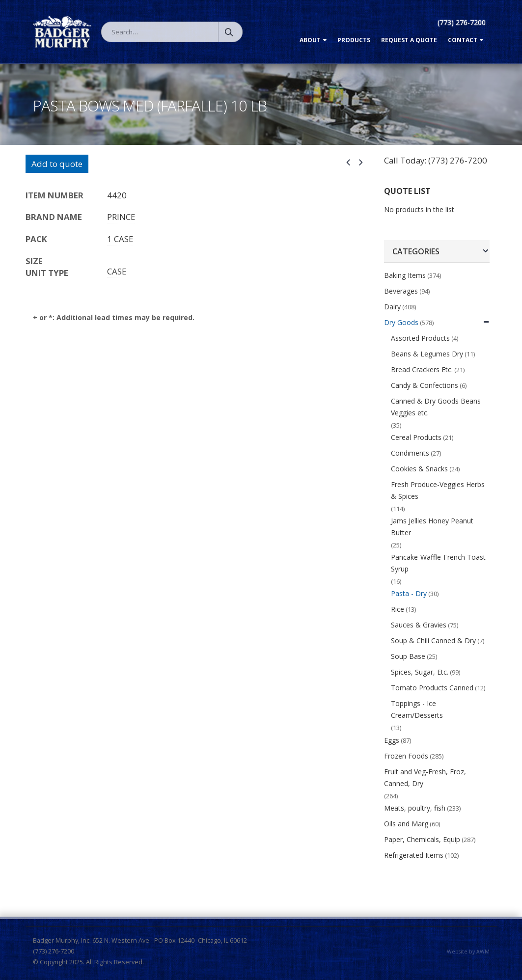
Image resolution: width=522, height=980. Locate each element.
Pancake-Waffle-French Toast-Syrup (440, 563)
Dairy (392, 307)
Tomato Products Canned (432, 688)
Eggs (392, 740)
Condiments (410, 453)
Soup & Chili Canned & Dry (433, 640)
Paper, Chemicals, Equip (422, 839)
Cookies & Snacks (419, 469)
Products (354, 40)
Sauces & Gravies (419, 625)
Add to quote (57, 164)
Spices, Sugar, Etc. (420, 672)
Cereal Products (416, 437)
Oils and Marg (406, 824)
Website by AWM (468, 952)
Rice (398, 609)
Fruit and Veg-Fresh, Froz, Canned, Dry (425, 777)
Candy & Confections (425, 385)
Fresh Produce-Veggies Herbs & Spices (438, 490)
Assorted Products (420, 338)
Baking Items (405, 275)
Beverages (401, 291)
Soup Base (408, 656)
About (310, 40)
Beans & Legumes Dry (427, 354)
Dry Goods (401, 322)
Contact (463, 40)
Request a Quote (409, 40)
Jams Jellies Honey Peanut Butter (432, 527)
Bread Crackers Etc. (422, 369)
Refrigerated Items (414, 855)
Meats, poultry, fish (415, 808)
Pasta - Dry (409, 593)
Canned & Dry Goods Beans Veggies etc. (436, 407)
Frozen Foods (406, 756)
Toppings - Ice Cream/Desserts (417, 709)
